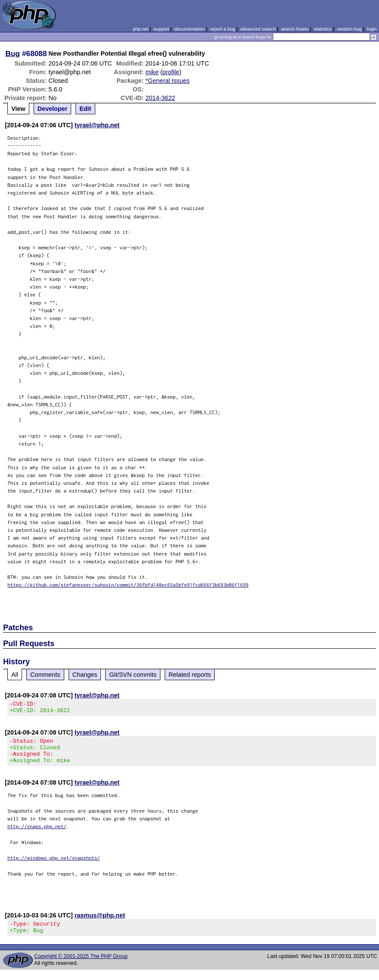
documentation (189, 29)
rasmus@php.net (100, 923)
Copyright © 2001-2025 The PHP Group (81, 967)
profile (171, 72)
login (372, 29)
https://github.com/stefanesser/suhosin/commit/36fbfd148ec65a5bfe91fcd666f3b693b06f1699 (128, 585)
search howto (294, 29)
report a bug (222, 29)
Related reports (190, 675)
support (161, 29)
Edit (85, 109)
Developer (53, 109)
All (15, 675)
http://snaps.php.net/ (37, 834)
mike (152, 72)
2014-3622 (160, 98)
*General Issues (167, 81)
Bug (13, 53)
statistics (323, 29)
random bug (349, 29)
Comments (45, 675)
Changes (85, 675)
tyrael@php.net (97, 125)
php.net (141, 29)
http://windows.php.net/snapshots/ (54, 865)
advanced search (258, 29)
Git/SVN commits (133, 675)
